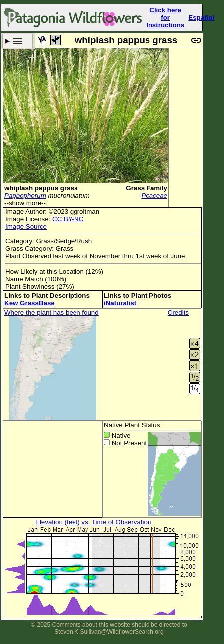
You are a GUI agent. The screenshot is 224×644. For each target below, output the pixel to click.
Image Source (26, 226)
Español (201, 18)
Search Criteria (18, 41)
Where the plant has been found (52, 313)
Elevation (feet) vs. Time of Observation (93, 522)
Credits (178, 313)
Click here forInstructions (165, 18)
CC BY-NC (68, 219)
